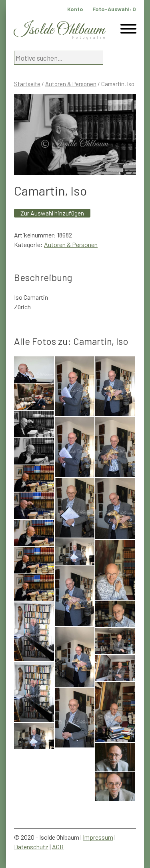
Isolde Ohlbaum (59, 30)
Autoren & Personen (71, 84)
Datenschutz (31, 847)
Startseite (27, 84)
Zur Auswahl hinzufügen (52, 213)
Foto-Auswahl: (114, 9)
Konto (75, 9)
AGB (58, 847)
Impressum (98, 837)
